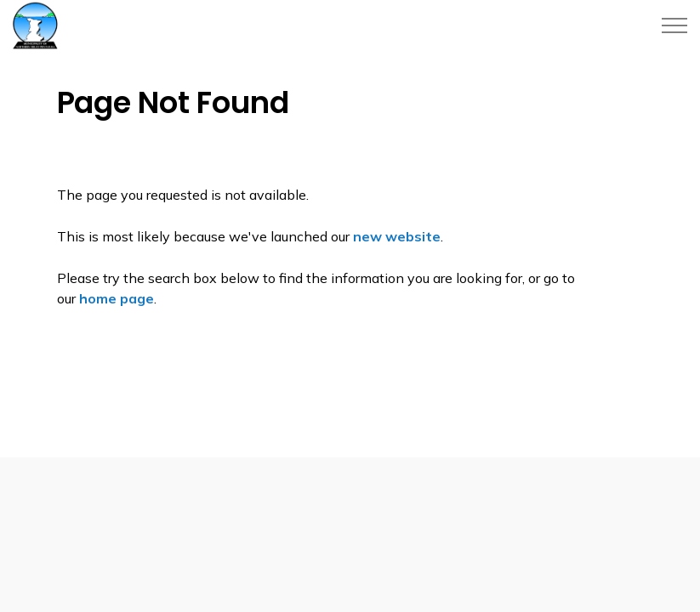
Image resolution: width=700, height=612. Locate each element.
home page (117, 298)
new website (397, 236)
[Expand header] (674, 25)
